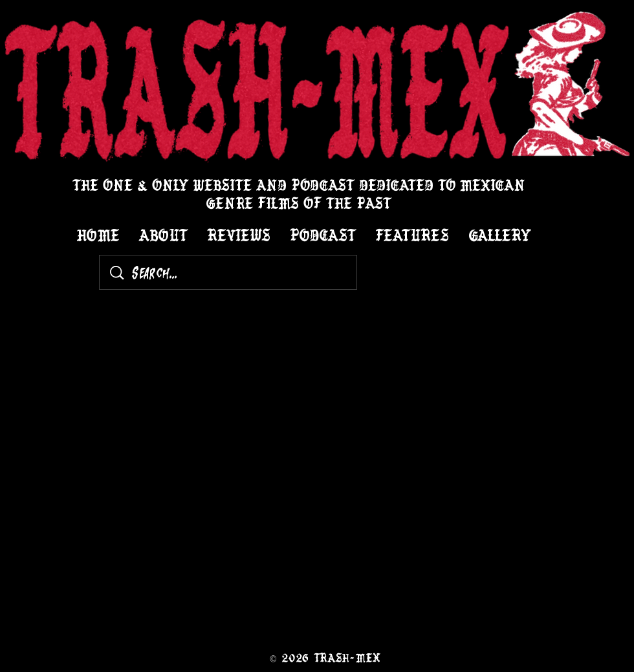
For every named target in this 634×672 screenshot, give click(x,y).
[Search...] (231, 272)
